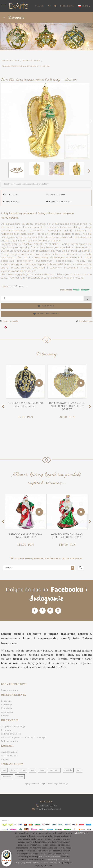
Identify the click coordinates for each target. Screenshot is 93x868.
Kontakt (5, 714)
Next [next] (90, 171)
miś (79, 768)
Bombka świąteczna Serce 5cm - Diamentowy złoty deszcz (67, 405)
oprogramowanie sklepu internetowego (42, 782)
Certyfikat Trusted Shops (13, 725)
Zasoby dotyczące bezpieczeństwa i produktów (26, 184)
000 (4, 768)
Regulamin (6, 728)
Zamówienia (7, 710)
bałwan (20, 775)
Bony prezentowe (9, 689)
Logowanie (6, 699)
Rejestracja (6, 703)
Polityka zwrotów (10, 739)
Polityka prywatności (11, 732)
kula (13, 768)
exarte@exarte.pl (9, 750)
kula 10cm (54, 768)
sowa (42, 768)
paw (33, 768)
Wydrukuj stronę (84, 321)
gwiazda (68, 768)
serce (23, 768)
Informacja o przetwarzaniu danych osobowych (24, 736)
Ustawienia (6, 707)
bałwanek (7, 775)
